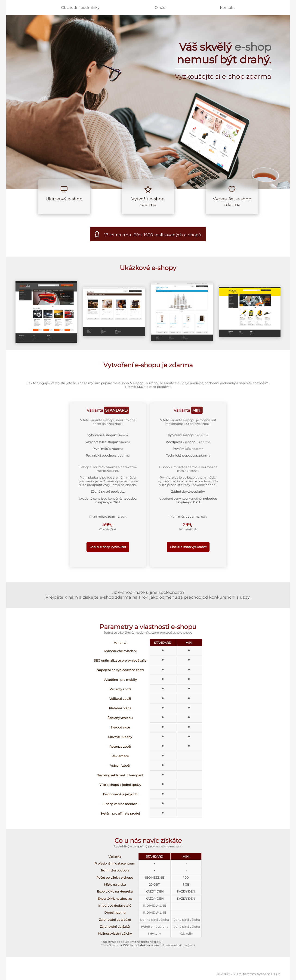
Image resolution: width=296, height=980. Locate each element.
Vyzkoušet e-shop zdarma (232, 202)
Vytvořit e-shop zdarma (148, 202)
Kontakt (227, 8)
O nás (160, 8)
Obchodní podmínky (80, 8)
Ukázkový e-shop (64, 199)
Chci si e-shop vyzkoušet (108, 547)
